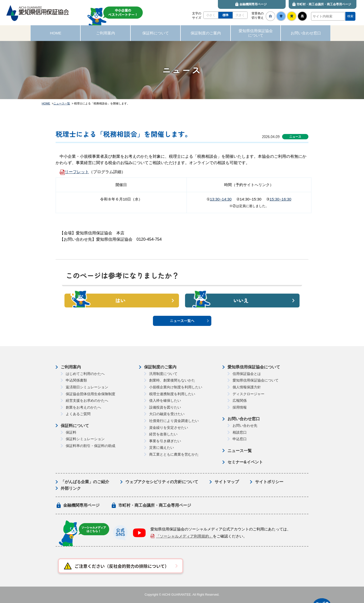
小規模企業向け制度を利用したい (176, 387)
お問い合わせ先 (245, 426)
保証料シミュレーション (85, 439)
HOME (46, 103)
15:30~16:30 (280, 199)
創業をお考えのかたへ (83, 407)
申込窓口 (240, 439)
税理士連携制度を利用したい (172, 394)
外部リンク (71, 488)
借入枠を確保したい (165, 400)
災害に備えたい (162, 448)
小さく (211, 15)
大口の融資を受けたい (167, 414)
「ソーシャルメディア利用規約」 (184, 536)
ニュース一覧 (62, 103)
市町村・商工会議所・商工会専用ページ (155, 505)
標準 (225, 15)
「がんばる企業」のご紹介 (85, 482)
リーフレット (77, 172)
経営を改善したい (163, 434)
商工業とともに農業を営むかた (174, 454)
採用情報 (240, 407)
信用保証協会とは (247, 374)
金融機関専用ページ (81, 505)
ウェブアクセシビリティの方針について (162, 482)
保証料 (71, 432)
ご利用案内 (71, 367)
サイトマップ (227, 482)
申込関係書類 (76, 380)
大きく (240, 15)
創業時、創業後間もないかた (172, 380)
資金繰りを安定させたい (169, 428)
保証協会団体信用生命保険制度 (90, 394)
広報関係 (240, 400)
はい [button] (122, 299)
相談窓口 (240, 432)
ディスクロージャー (248, 394)
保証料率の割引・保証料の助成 (90, 446)
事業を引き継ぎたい (165, 441)
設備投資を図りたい (165, 407)
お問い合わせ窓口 (244, 419)
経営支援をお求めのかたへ (87, 400)
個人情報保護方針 (247, 387)
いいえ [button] (242, 299)
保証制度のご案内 (160, 367)
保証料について (75, 426)
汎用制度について (163, 374)
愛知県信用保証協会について (254, 367)
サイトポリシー (269, 482)
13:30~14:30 (221, 199)
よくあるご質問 (78, 414)
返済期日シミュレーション (87, 387)
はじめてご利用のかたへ (85, 374)
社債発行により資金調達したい (174, 421)
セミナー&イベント (245, 462)
